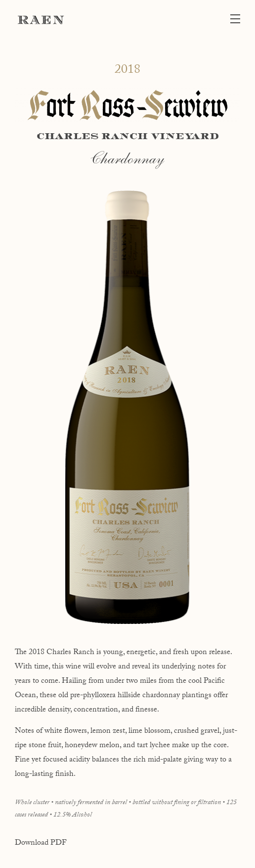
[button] (238, 20)
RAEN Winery (41, 20)
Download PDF (41, 843)
